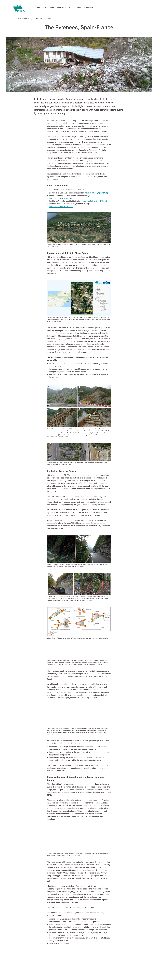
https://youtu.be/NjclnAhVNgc (97, 193)
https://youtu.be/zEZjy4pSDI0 (61, 198)
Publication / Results (65, 7)
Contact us (89, 7)
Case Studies (49, 7)
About (38, 7)
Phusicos (16, 19)
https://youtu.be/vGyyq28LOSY (61, 206)
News (79, 7)
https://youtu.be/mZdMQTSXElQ (95, 201)
